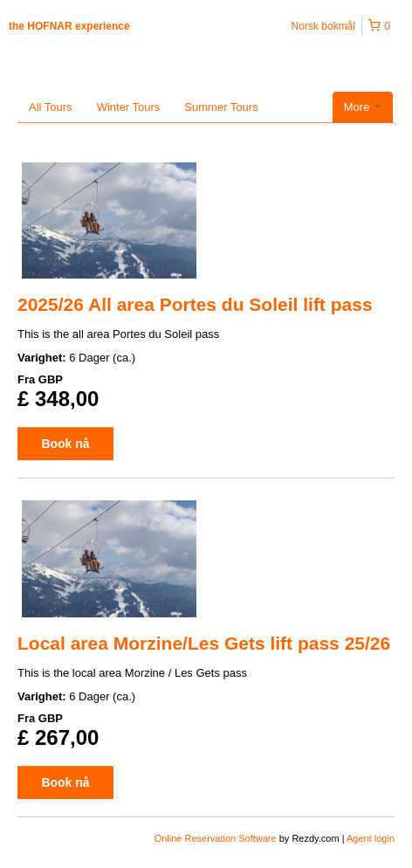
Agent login (371, 838)
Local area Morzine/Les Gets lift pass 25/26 (204, 643)
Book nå (65, 444)
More (363, 107)
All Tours (51, 107)
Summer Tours (221, 107)
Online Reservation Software (216, 838)
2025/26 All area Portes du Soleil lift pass (195, 304)
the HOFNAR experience (69, 26)
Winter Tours (129, 107)
